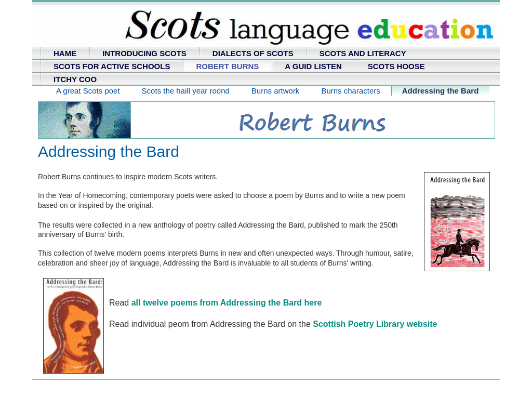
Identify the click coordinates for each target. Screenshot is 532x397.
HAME (65, 53)
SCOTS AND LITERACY (363, 53)
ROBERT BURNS (227, 66)
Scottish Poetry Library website (375, 324)
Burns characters (350, 91)
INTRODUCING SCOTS (144, 53)
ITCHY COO (75, 79)
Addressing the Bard (441, 91)
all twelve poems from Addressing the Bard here (227, 303)
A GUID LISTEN (313, 66)
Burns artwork (276, 91)
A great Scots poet (88, 91)
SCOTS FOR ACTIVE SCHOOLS (112, 66)
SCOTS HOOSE (396, 66)
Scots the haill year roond (186, 91)
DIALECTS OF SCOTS (253, 53)
